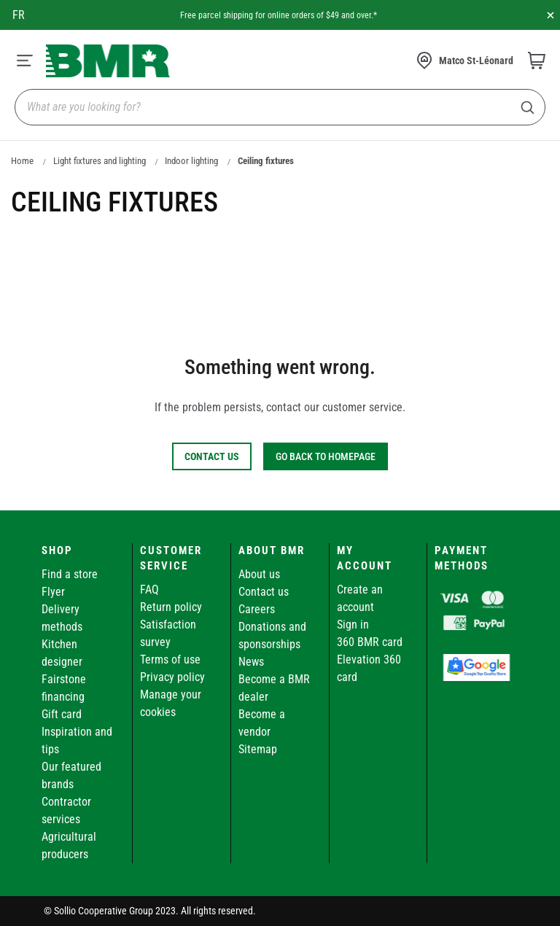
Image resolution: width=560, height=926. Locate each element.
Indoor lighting (191, 161)
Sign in (353, 625)
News (251, 662)
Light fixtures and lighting (100, 161)
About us (259, 574)
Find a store (70, 574)
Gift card (62, 714)
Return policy (171, 607)
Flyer (53, 592)
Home (22, 161)
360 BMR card (370, 642)
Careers (257, 609)
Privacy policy (172, 677)
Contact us (264, 592)
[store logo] (108, 61)
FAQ (149, 590)
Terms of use (170, 660)
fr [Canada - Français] (19, 15)
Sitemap (258, 749)
